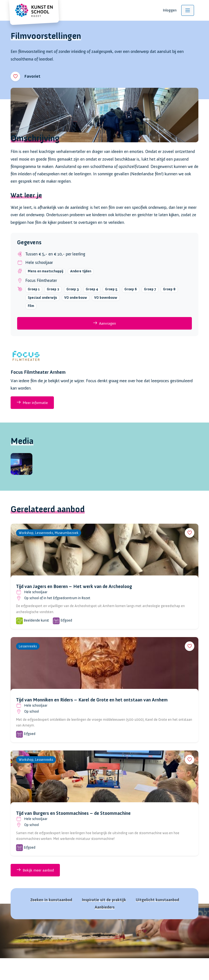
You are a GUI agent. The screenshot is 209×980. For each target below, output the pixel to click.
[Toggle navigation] (188, 10)
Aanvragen (104, 323)
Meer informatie (32, 403)
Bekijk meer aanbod (35, 870)
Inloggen (170, 10)
